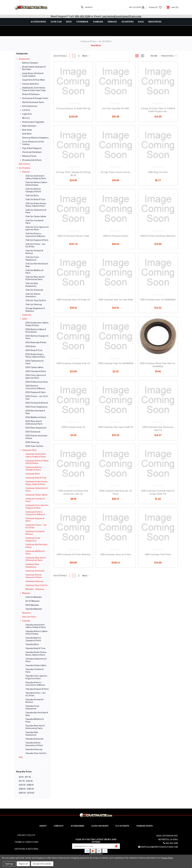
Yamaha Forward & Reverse (34, 701)
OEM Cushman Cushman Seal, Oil (73, 363)
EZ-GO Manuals (33, 601)
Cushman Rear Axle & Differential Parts (36, 559)
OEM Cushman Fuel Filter (158, 554)
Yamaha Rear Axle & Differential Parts (35, 727)
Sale (21, 757)
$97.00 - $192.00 (26, 781)
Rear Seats (27, 130)
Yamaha (26, 621)
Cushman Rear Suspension (32, 565)
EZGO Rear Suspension (36, 428)
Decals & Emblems (31, 94)
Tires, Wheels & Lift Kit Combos (33, 143)
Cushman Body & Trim (36, 478)
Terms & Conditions (26, 842)
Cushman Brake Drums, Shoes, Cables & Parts (37, 483)
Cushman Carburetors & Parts (37, 489)
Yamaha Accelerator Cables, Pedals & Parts (36, 626)
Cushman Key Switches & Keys (36, 546)
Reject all (23, 864)
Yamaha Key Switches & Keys (37, 714)
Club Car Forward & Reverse (34, 252)
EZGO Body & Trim (34, 350)
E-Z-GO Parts (122, 826)
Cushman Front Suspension (33, 539)
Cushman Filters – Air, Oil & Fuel (36, 526)
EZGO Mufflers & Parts (36, 417)
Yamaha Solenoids (34, 739)
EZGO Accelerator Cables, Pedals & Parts (37, 324)
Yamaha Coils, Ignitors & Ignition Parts (36, 677)
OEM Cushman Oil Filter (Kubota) (73, 554)
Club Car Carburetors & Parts (36, 211)
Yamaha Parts (144, 826)
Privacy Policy (26, 835)
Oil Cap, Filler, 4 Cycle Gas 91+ (116, 172)
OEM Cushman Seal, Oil (73, 427)
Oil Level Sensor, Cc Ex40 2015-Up (73, 108)
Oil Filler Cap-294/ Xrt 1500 (116, 108)
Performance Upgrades (33, 122)
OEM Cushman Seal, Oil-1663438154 (116, 363)
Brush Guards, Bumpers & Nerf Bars (34, 68)
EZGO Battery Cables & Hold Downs (36, 331)
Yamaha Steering (34, 749)
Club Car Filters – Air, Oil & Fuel (35, 245)
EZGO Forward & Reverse (37, 403)
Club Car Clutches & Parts (34, 222)
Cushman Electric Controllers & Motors (35, 513)
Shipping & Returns (26, 849)
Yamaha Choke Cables (36, 665)
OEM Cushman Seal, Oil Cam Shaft (116, 300)
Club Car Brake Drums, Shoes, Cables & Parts (36, 205)
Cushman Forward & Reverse (35, 533)
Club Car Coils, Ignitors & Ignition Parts (37, 228)
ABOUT (43, 826)
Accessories (24, 59)
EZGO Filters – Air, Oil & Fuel (37, 398)
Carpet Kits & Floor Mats (34, 80)
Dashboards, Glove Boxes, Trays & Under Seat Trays (34, 89)
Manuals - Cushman (35, 589)
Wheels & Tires (29, 156)
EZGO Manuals (32, 605)
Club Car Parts (100, 826)
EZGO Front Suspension (36, 407)
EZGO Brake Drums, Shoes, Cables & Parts (35, 356)
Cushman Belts (33, 474)
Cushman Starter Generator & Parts (34, 576)
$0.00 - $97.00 (25, 777)
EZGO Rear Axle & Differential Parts (34, 422)
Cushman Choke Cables (36, 495)
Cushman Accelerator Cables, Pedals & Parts (36, 455)
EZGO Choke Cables (34, 367)
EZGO (25, 319)
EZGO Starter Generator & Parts (36, 437)
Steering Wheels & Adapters (35, 138)
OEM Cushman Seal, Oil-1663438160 (158, 300)
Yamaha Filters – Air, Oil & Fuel (36, 694)
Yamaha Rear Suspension (32, 734)
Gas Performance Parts (33, 102)
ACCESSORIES (77, 826)
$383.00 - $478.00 (26, 793)
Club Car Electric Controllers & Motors (35, 235)
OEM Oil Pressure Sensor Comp (73, 236)
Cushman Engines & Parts (35, 520)
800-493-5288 (83, 16)
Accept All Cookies (42, 864)
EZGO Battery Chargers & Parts (37, 337)
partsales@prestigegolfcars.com (122, 16)
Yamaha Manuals (34, 609)
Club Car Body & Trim (35, 199)
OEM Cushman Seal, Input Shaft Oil (116, 427)
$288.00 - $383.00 (26, 789)
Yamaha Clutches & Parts (35, 671)
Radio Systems (29, 126)
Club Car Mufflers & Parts (34, 272)
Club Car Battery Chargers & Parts (33, 190)
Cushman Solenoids (35, 571)
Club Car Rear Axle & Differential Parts (35, 278)
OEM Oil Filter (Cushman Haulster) (158, 236)
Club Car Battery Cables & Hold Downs (36, 184)
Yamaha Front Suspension (32, 707)
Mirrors (26, 118)
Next (86, 56)
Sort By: (154, 56)
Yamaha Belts (32, 644)
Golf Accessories (30, 106)
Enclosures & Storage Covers (35, 98)
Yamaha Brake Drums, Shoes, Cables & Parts (36, 653)
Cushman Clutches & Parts (35, 500)
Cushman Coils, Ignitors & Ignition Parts (37, 506)
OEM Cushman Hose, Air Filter (116, 554)
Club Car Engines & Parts (37, 240)
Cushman (27, 315)
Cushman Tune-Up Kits (36, 585)
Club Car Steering (34, 304)
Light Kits (27, 114)
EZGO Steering (32, 442)
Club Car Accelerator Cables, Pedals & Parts (36, 177)
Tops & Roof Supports (32, 148)
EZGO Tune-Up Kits (34, 446)
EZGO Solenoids (33, 432)
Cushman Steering (34, 581)
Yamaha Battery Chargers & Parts (33, 639)
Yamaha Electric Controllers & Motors (35, 684)
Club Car (26, 172)
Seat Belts (27, 134)
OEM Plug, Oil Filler (158, 172)
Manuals (26, 593)
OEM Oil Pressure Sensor (116, 236)
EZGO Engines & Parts (36, 392)
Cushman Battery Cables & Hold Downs (37, 462)
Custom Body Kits (30, 84)
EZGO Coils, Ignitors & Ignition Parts (36, 376)
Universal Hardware (32, 152)
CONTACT (59, 826)
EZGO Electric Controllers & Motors (35, 387)
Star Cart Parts (29, 617)
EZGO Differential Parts (37, 382)
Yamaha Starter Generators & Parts (34, 744)
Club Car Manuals (34, 597)
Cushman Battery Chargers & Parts (34, 468)
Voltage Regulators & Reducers (35, 310)
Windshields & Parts (32, 160)
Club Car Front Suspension (32, 258)
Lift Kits (26, 110)
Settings (9, 864)
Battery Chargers (30, 63)
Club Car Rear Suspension (32, 285)
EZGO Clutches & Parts (36, 371)
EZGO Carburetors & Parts (34, 362)
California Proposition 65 (96, 854)
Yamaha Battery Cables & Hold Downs (36, 633)
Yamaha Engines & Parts (37, 689)
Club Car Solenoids (34, 290)
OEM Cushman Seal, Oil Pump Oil (73, 300)
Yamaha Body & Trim (36, 648)
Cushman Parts (29, 450)
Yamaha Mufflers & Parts (35, 720)
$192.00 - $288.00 (26, 785)
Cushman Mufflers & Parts (35, 552)
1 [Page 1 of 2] (74, 56)
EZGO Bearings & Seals (36, 342)
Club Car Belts (32, 195)
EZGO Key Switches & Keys (35, 412)
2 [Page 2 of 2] (79, 56)
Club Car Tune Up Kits (36, 300)
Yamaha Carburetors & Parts (36, 660)
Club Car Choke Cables (36, 216)
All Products (25, 168)
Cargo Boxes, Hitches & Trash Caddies (33, 75)
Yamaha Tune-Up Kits (36, 753)
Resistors (27, 613)
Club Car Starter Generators (33, 295)
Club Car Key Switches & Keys (37, 265)
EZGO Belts (31, 346)
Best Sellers (24, 164)
